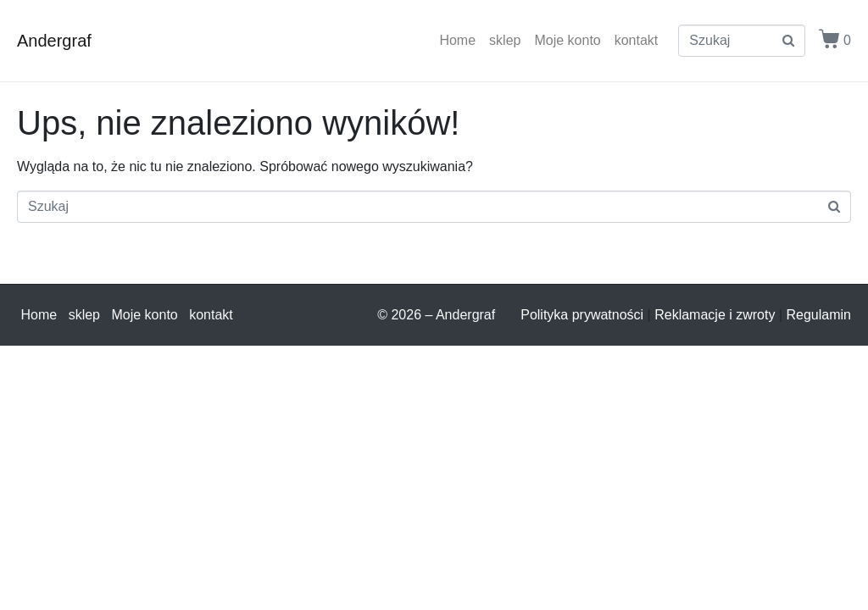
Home (457, 40)
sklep (505, 40)
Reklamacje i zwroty (715, 315)
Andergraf (54, 41)
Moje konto (567, 40)
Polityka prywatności (582, 315)
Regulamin (819, 315)
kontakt (637, 40)
